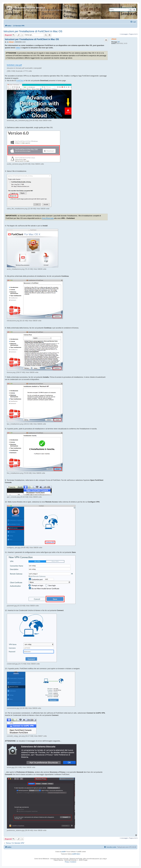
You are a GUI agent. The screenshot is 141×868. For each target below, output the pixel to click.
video (18, 48)
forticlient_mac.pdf (14, 65)
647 (119, 42)
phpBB (63, 852)
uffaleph (114, 39)
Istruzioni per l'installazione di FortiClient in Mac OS (33, 31)
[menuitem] (133, 22)
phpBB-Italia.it (76, 854)
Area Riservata (48, 218)
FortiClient (20, 81)
